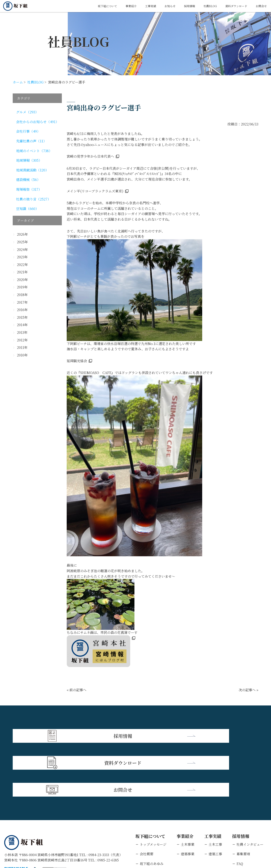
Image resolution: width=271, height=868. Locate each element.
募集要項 (243, 798)
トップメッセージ (153, 788)
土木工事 (215, 788)
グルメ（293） (27, 112)
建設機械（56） (28, 180)
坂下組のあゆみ (152, 807)
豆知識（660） (27, 209)
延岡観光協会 (77, 361)
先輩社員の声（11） (31, 141)
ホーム (18, 82)
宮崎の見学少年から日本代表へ (90, 156)
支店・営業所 (150, 817)
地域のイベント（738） (34, 151)
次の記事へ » (248, 690)
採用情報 (178, 6)
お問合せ (260, 6)
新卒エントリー (248, 817)
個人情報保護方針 (46, 841)
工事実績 (134, 6)
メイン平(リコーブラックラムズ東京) (95, 191)
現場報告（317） (29, 189)
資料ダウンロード (231, 6)
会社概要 (147, 798)
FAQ (240, 807)
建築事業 (188, 798)
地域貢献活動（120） (32, 170)
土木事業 (188, 788)
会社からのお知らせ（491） (37, 122)
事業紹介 (112, 6)
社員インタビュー (250, 788)
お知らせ (156, 6)
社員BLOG (201, 6)
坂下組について (84, 6)
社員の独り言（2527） (33, 199)
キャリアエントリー (252, 827)
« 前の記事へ (77, 690)
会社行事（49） (28, 131)
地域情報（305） (29, 160)
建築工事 (215, 798)
